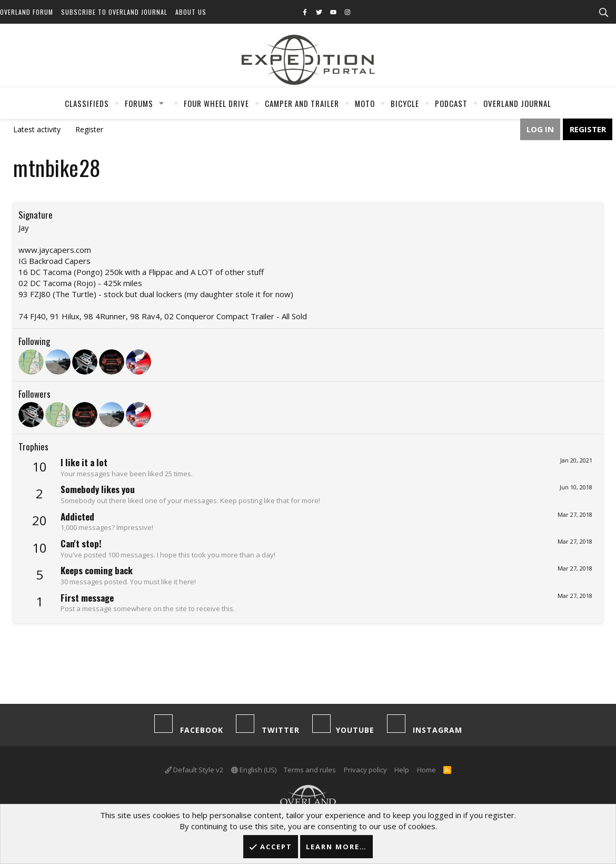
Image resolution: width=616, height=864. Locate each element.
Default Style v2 (194, 770)
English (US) (254, 770)
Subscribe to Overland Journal (114, 12)
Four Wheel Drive (216, 103)
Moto (365, 103)
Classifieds (87, 103)
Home (426, 770)
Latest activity (37, 129)
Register (89, 129)
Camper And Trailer (302, 103)
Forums (139, 103)
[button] (162, 103)
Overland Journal (517, 103)
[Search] (603, 13)
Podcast (451, 103)
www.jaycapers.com (55, 250)
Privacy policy (365, 770)
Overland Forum (27, 12)
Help (402, 770)
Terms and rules (310, 770)
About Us (191, 12)
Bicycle (405, 103)
